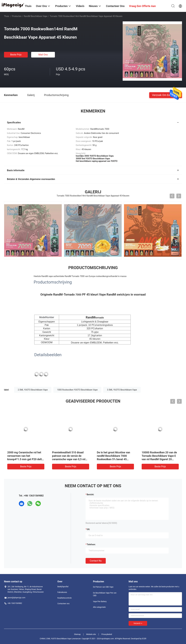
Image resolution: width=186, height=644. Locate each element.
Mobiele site (91, 634)
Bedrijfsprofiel (63, 587)
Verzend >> (138, 623)
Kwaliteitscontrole (65, 598)
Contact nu (96, 561)
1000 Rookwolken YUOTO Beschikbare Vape (77, 390)
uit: (88, 529)
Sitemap (77, 634)
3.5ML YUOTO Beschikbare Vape (122, 390)
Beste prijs (16, 55)
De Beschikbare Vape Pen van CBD (105, 594)
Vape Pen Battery (100, 602)
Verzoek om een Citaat (166, 95)
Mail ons (43, 55)
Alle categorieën (99, 607)
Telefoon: (91, 544)
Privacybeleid (107, 634)
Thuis (7, 16)
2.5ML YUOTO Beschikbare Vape (33, 390)
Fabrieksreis (62, 592)
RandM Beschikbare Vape (36, 16)
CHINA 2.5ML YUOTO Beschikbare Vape (55, 639)
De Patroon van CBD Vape (103, 587)
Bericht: (90, 495)
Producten (17, 16)
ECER (144, 639)
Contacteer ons (63, 604)
